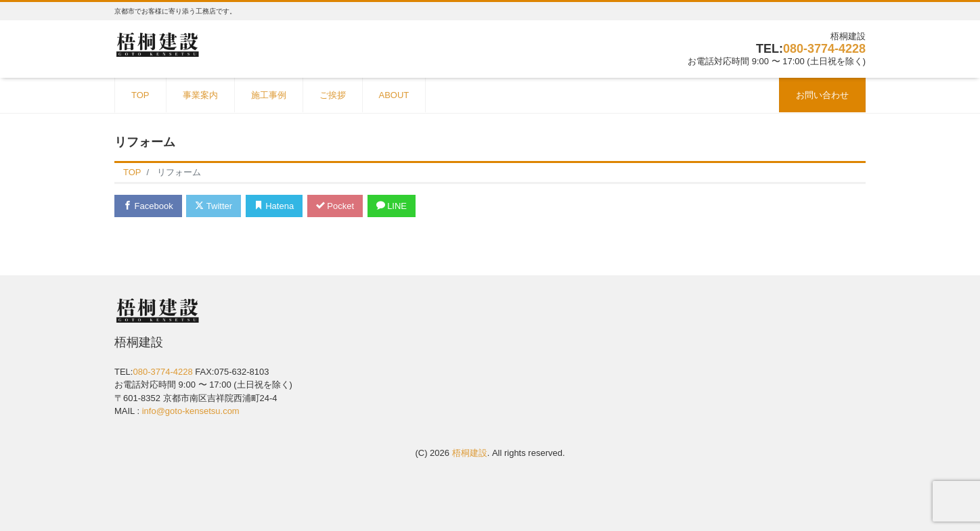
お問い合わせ (822, 95)
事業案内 (200, 95)
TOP (140, 95)
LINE (392, 206)
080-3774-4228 (824, 49)
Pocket (335, 206)
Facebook (148, 206)
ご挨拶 (333, 95)
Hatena (274, 206)
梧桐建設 (470, 453)
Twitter (214, 206)
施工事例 (269, 95)
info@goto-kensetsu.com (191, 411)
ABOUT (394, 95)
